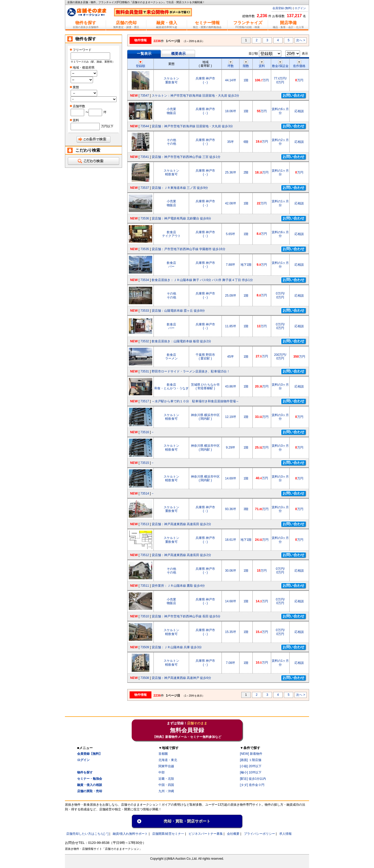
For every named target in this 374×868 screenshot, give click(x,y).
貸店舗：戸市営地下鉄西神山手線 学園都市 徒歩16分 (189, 249)
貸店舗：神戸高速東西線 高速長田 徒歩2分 (181, 524)
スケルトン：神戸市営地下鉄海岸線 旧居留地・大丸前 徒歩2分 (195, 96)
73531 (145, 371)
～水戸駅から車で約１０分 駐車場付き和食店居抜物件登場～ (195, 401)
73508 (145, 678)
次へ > (300, 40)
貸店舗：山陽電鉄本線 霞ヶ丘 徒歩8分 (178, 311)
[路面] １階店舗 (251, 760)
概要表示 (178, 54)
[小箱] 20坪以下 (251, 766)
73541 (145, 157)
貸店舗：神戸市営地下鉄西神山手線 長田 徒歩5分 (186, 616)
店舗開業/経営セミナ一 (168, 834)
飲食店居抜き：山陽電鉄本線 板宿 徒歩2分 (181, 341)
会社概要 (233, 834)
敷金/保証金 (280, 64)
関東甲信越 (166, 766)
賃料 (262, 64)
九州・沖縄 (166, 791)
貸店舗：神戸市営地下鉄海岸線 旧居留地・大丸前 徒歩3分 (192, 126)
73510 (145, 616)
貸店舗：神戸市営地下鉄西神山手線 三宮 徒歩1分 (186, 157)
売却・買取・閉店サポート (187, 821)
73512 (145, 555)
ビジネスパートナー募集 (206, 834)
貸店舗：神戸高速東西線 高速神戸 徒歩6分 (181, 678)
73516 (145, 432)
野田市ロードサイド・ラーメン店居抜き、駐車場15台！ (191, 371)
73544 (145, 126)
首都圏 (163, 754)
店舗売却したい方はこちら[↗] (87, 834)
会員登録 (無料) (282, 8)
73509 (145, 647)
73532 (145, 341)
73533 (145, 311)
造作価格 (299, 64)
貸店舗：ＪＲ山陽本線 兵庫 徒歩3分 (177, 647)
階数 (246, 64)
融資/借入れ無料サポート (130, 834)
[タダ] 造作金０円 (252, 785)
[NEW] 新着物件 (251, 754)
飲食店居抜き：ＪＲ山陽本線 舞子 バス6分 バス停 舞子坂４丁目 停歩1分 (202, 280)
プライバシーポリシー (259, 834)
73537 (145, 188)
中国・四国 (166, 785)
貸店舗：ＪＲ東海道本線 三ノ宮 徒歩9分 (180, 188)
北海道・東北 (168, 760)
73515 (145, 463)
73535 (145, 249)
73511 (145, 586)
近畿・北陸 (166, 779)
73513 (145, 524)
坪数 (231, 64)
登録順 (141, 64)
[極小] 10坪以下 (251, 772)
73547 (145, 96)
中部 (162, 772)
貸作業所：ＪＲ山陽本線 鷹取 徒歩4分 (178, 586)
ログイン (300, 8)
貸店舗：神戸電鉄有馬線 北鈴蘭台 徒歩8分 (181, 218)
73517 (145, 401)
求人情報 (285, 834)
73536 (145, 218)
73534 (145, 280)
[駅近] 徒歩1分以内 (253, 779)
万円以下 (107, 126)
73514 (145, 493)
